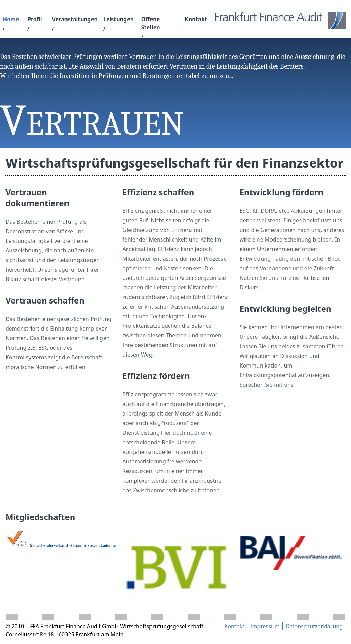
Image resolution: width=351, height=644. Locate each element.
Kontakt (196, 19)
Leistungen (118, 19)
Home (11, 19)
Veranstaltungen (75, 19)
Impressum (265, 626)
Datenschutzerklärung (314, 626)
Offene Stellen (151, 23)
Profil (35, 19)
